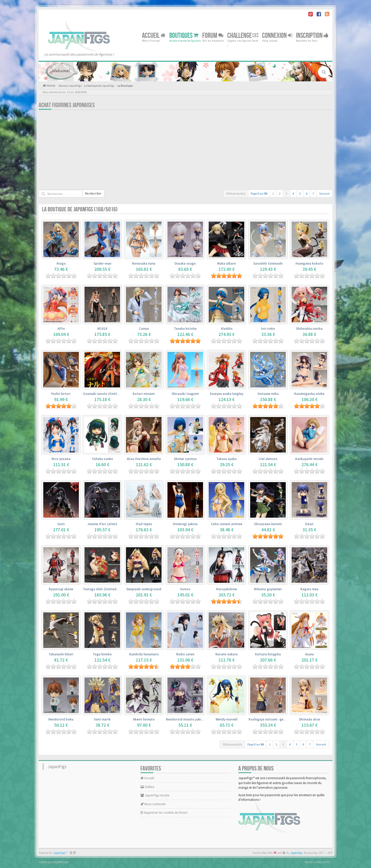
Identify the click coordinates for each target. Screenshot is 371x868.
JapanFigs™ (60, 853)
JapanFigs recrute (155, 795)
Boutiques (184, 35)
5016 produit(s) (236, 193)
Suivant (324, 193)
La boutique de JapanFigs (99, 86)
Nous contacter (153, 804)
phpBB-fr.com (61, 862)
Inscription (312, 35)
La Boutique (125, 86)
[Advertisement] (185, 151)
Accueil (154, 35)
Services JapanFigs (70, 86)
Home (50, 86)
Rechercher (93, 194)
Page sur (259, 193)
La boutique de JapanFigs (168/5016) (80, 209)
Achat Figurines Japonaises (67, 105)
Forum (213, 35)
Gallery (147, 787)
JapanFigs (57, 767)
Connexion (277, 35)
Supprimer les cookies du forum (164, 813)
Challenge (243, 35)
